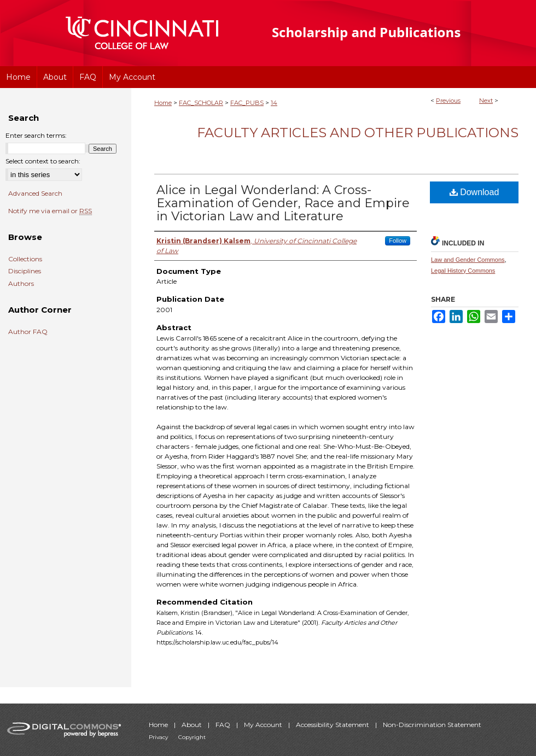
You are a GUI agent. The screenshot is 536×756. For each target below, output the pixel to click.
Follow (398, 241)
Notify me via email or (50, 211)
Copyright (192, 737)
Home (163, 103)
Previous (448, 101)
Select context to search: (43, 161)
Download (474, 192)
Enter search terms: (36, 135)
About (193, 725)
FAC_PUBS (247, 103)
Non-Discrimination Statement (432, 725)
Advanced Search (35, 193)
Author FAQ (28, 332)
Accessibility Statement (333, 725)
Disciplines (25, 271)
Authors (21, 284)
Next (486, 101)
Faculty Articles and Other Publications (358, 133)
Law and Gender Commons (468, 260)
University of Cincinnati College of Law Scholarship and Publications (386, 33)
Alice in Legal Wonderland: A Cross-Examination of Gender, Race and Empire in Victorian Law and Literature (283, 203)
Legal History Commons (463, 271)
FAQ (224, 725)
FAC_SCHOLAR (201, 103)
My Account (264, 725)
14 (274, 103)
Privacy (159, 737)
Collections (25, 259)
